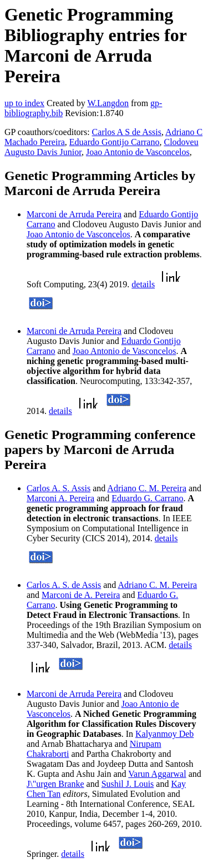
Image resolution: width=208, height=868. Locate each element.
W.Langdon (108, 103)
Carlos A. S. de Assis (64, 585)
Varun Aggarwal (157, 774)
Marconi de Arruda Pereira (74, 214)
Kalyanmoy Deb (164, 734)
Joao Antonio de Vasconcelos (138, 152)
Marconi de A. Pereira (81, 595)
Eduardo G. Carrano (147, 498)
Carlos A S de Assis (127, 132)
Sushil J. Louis (128, 784)
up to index (24, 103)
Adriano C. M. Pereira (147, 488)
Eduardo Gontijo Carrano (115, 142)
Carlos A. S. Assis (59, 488)
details (143, 284)
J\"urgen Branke (55, 784)
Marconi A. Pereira (60, 498)
